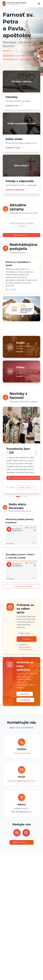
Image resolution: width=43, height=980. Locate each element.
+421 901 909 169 (22, 753)
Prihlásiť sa (27, 639)
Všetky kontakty (22, 842)
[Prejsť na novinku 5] (27, 497)
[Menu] (39, 4)
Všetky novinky (27, 488)
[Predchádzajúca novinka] (7, 452)
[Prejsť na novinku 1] (18, 497)
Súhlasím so (26, 647)
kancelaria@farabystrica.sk (21, 781)
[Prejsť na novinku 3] (23, 497)
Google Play (25, 700)
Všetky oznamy (21, 235)
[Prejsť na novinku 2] (21, 497)
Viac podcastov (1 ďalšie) (22, 586)
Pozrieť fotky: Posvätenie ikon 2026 (24, 478)
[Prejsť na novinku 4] (25, 497)
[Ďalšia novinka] (36, 452)
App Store (25, 694)
